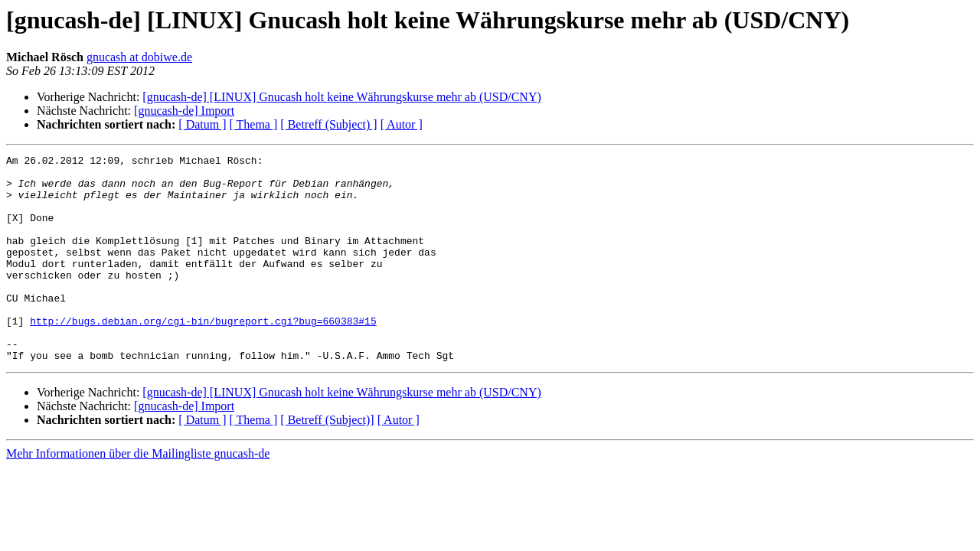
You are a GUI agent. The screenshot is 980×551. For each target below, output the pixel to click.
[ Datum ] (202, 124)
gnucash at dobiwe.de (139, 57)
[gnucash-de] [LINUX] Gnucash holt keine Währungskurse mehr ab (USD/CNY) (341, 97)
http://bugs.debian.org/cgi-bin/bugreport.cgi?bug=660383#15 (203, 355)
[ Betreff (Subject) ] (328, 124)
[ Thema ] (254, 124)
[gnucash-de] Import (184, 111)
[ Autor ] (402, 124)
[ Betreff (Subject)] (327, 461)
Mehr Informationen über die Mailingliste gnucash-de (138, 495)
